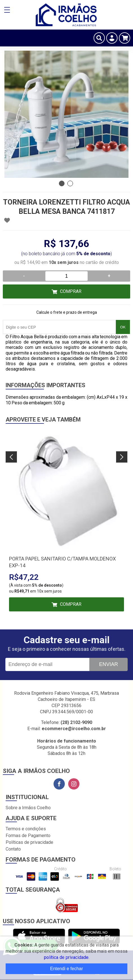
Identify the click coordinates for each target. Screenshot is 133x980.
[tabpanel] (66, 114)
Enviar (109, 664)
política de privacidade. (67, 957)
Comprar (71, 291)
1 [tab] (62, 183)
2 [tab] (70, 183)
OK (123, 327)
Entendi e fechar (67, 969)
